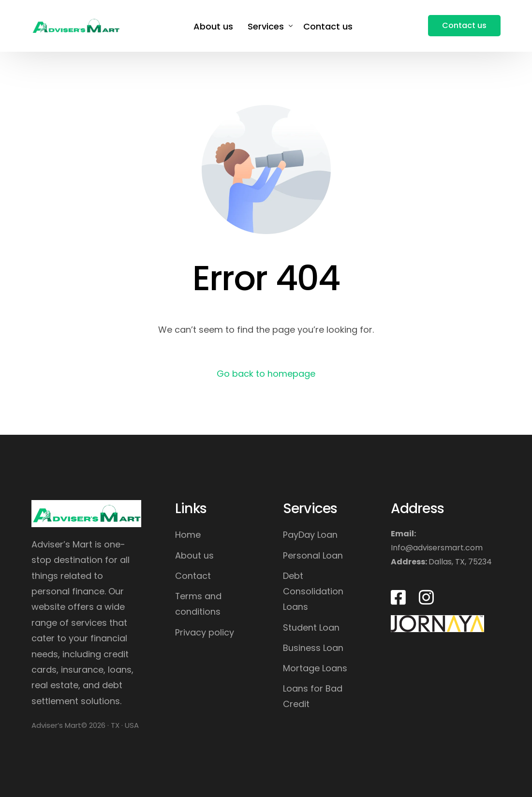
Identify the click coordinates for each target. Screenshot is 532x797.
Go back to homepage (266, 374)
